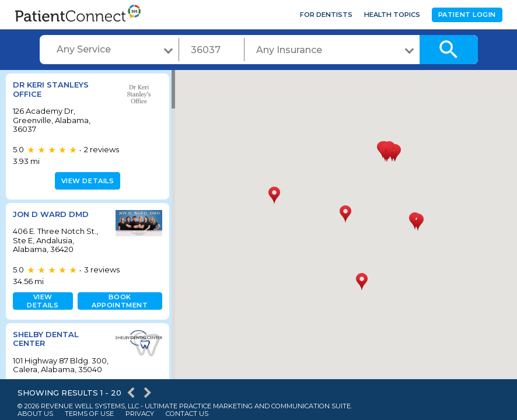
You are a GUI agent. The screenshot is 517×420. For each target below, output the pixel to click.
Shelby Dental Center (46, 339)
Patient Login (467, 15)
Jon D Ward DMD (51, 214)
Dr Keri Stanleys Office (51, 89)
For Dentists (326, 15)
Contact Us (187, 414)
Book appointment (117, 301)
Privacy (140, 414)
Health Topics (392, 15)
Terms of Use (89, 414)
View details (86, 181)
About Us (35, 414)
